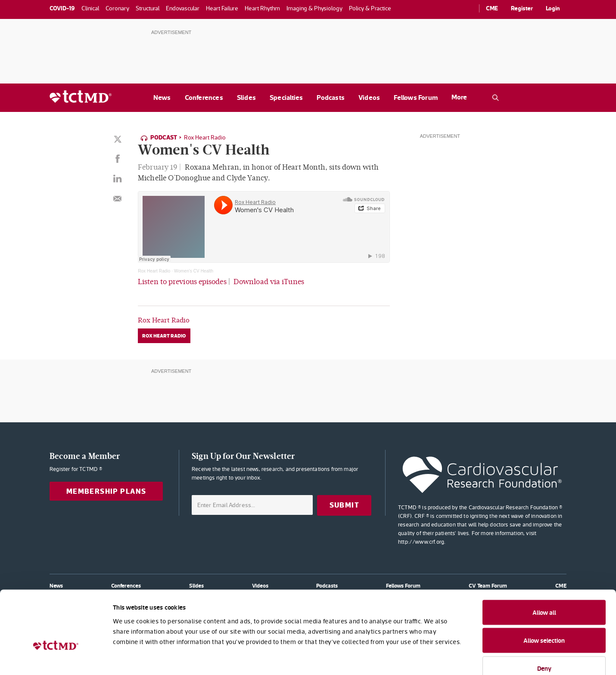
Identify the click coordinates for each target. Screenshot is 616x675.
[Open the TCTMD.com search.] (495, 98)
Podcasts (331, 98)
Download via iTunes (269, 281)
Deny (544, 619)
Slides (246, 98)
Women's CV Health (194, 271)
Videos (369, 98)
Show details (469, 658)
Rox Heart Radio (205, 137)
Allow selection (544, 591)
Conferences (204, 98)
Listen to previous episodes (182, 281)
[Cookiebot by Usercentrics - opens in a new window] (56, 658)
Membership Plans (106, 490)
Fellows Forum (416, 98)
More (459, 97)
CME (492, 8)
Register (522, 8)
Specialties (286, 98)
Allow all (544, 563)
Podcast (164, 137)
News (162, 98)
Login (553, 8)
